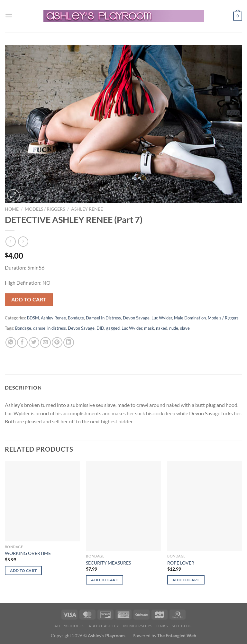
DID (100, 328)
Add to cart (29, 299)
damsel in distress (50, 328)
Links (162, 626)
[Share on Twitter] (34, 342)
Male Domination (190, 318)
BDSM (33, 318)
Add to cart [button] (23, 570)
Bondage (76, 318)
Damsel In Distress (103, 318)
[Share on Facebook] (22, 342)
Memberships (138, 626)
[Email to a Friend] (46, 342)
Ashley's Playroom (106, 635)
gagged (113, 328)
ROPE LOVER (181, 563)
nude (174, 328)
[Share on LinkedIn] (69, 342)
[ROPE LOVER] (205, 506)
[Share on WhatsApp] (11, 342)
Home (12, 209)
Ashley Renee (87, 209)
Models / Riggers (45, 209)
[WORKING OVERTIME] (42, 501)
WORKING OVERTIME (28, 553)
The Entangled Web (177, 635)
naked (162, 328)
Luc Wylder (162, 318)
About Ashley (104, 626)
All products (69, 626)
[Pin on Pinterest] (57, 342)
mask (149, 328)
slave (185, 328)
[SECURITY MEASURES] (123, 506)
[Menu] (9, 16)
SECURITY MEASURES (108, 563)
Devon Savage (136, 318)
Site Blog (182, 626)
